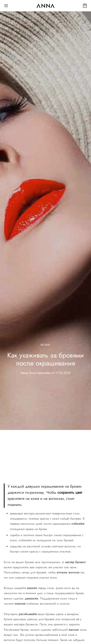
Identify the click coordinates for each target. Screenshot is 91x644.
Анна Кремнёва (40, 373)
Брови (46, 345)
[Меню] (6, 6)
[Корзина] (85, 6)
